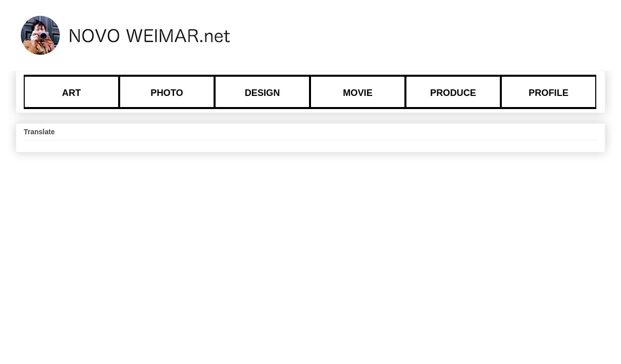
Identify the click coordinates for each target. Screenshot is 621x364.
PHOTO (167, 93)
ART (71, 93)
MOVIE (358, 93)
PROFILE (549, 93)
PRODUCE (453, 93)
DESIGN (263, 93)
